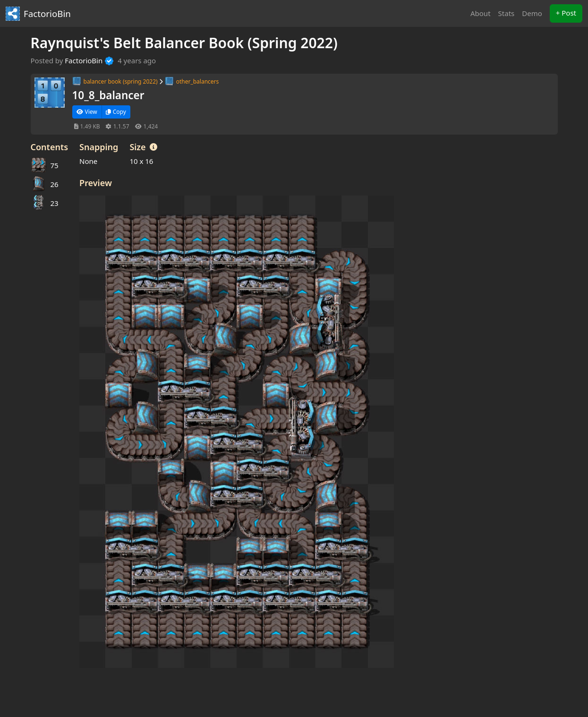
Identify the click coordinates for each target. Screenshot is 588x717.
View (87, 112)
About (481, 13)
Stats (507, 13)
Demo (532, 13)
